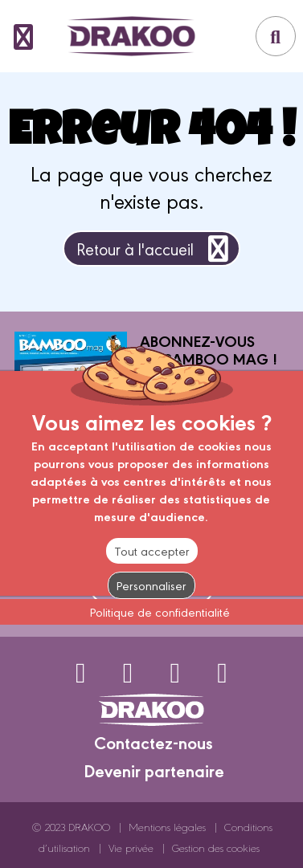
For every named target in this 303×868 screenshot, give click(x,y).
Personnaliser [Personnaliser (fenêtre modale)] (151, 585)
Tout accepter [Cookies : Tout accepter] (152, 550)
